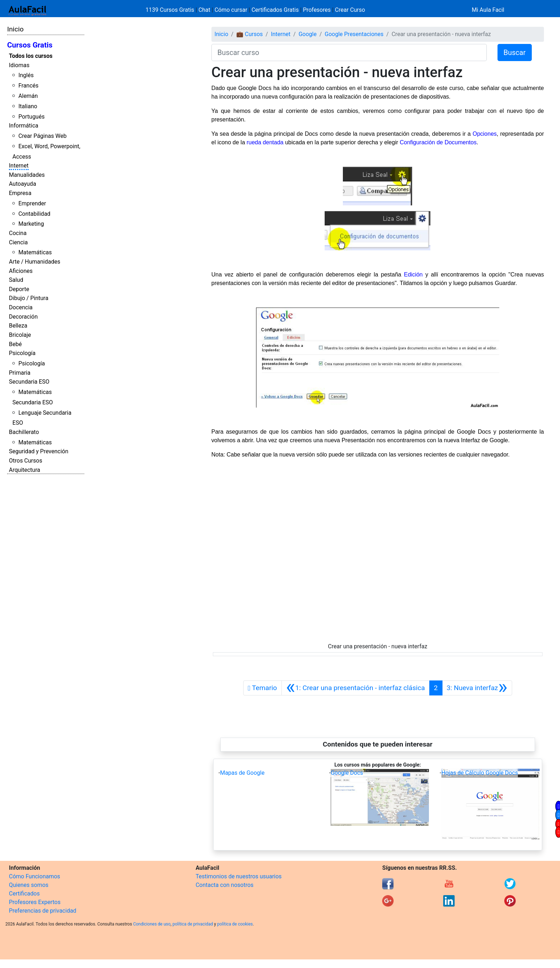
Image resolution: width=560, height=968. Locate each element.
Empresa (20, 193)
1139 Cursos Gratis (171, 10)
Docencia (21, 307)
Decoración (23, 317)
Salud (16, 280)
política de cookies (235, 924)
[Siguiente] (477, 688)
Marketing (31, 224)
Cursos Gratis (30, 45)
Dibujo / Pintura (29, 298)
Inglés (26, 75)
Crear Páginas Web (42, 136)
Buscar (515, 53)
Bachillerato (24, 432)
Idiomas (19, 65)
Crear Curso (350, 10)
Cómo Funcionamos (34, 876)
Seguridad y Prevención (39, 451)
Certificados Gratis (275, 10)
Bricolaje (20, 335)
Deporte (19, 289)
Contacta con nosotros (225, 885)
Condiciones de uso (152, 924)
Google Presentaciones (354, 34)
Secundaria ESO (29, 382)
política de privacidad (193, 924)
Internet (19, 166)
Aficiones (21, 271)
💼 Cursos (250, 34)
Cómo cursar (231, 10)
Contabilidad (34, 214)
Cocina (18, 233)
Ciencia (18, 242)
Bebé (15, 344)
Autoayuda (22, 184)
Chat (204, 10)
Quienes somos (29, 885)
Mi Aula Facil (488, 10)
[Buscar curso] (349, 53)
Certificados (24, 894)
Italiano (28, 106)
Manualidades (27, 175)
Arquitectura (24, 470)
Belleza (18, 326)
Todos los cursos (31, 56)
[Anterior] (356, 688)
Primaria (20, 373)
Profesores (317, 10)
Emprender (32, 203)
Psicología (22, 353)
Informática (24, 126)
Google (308, 34)
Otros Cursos (26, 461)
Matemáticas (35, 252)
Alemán (28, 96)
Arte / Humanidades (35, 262)
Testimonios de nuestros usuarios (239, 876)
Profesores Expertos (35, 902)
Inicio (15, 29)
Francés (28, 86)
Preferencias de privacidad (43, 911)
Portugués (31, 117)
